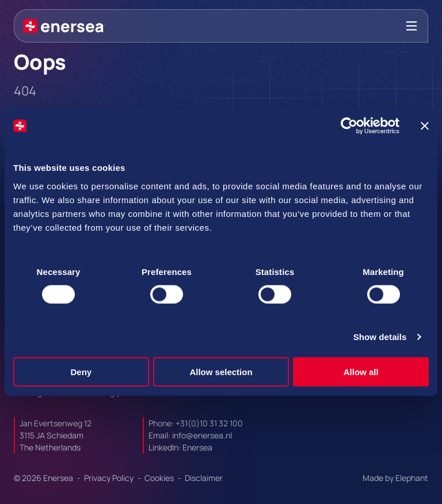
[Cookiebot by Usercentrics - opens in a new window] (349, 126)
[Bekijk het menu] (411, 26)
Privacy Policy (110, 478)
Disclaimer (204, 478)
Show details (380, 337)
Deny (81, 371)
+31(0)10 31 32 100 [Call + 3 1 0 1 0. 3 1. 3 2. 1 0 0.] (209, 423)
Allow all (361, 371)
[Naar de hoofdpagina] (64, 26)
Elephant (412, 478)
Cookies (160, 478)
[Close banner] (425, 126)
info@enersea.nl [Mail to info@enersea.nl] (202, 435)
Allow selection (221, 371)
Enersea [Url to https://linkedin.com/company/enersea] (197, 447)
